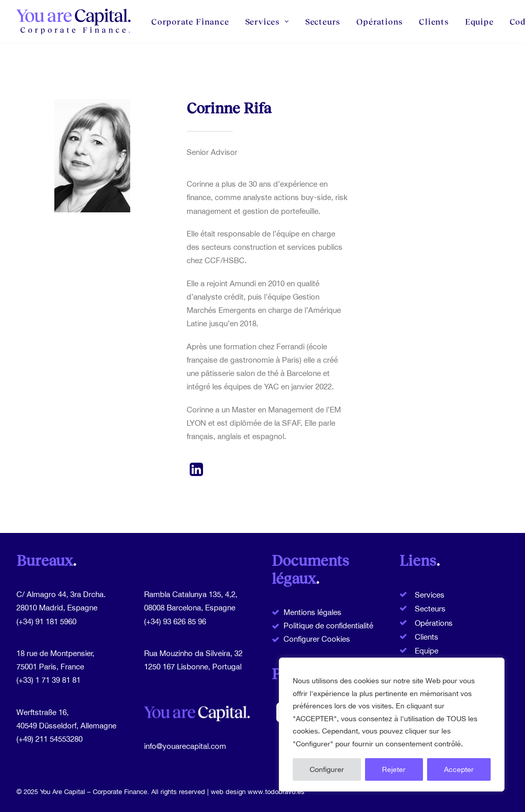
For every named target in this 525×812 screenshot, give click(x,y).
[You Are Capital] (75, 22)
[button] (197, 473)
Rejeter (394, 769)
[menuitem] (194, 22)
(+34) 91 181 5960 (46, 621)
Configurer (327, 769)
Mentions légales (312, 612)
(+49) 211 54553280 (49, 739)
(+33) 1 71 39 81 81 (48, 680)
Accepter (459, 769)
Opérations (380, 21)
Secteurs (323, 21)
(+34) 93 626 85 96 (175, 621)
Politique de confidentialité (328, 626)
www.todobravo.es (276, 792)
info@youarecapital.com (185, 746)
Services (267, 21)
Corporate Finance (190, 21)
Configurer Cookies (317, 639)
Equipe (479, 21)
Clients (434, 21)
